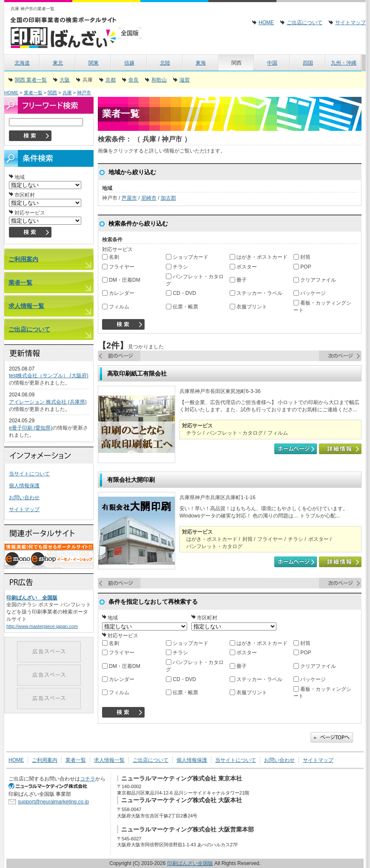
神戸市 (84, 93)
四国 (308, 63)
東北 (58, 63)
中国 (272, 63)
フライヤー (118, 267)
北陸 (165, 63)
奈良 (134, 80)
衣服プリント (248, 307)
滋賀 (185, 80)
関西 (52, 93)
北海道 (22, 63)
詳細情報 (340, 449)
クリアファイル (315, 280)
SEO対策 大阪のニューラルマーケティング (51, 786)
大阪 (65, 80)
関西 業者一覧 (31, 80)
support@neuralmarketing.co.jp (53, 802)
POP (302, 267)
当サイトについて (29, 474)
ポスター (243, 267)
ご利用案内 (23, 259)
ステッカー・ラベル (256, 293)
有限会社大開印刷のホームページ (296, 562)
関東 (94, 63)
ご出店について (305, 23)
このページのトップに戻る (332, 737)
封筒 (302, 257)
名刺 (111, 257)
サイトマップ (350, 23)
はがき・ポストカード (259, 257)
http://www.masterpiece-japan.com (42, 626)
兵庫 (67, 93)
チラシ (177, 267)
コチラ (88, 779)
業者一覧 (33, 93)
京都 (111, 80)
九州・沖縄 (344, 63)
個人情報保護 (24, 486)
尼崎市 (149, 198)
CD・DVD (181, 293)
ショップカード (187, 257)
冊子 (238, 280)
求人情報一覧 (26, 306)
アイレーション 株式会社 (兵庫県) (48, 402)
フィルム (116, 307)
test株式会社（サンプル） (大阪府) (49, 376)
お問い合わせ (24, 498)
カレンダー (118, 293)
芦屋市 (129, 198)
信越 (129, 63)
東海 (201, 63)
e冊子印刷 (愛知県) (31, 428)
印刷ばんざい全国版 (79, 32)
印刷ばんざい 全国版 (32, 598)
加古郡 (168, 198)
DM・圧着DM (121, 280)
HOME (266, 23)
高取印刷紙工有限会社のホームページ (296, 449)
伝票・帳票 (182, 307)
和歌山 (159, 80)
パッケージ (310, 293)
